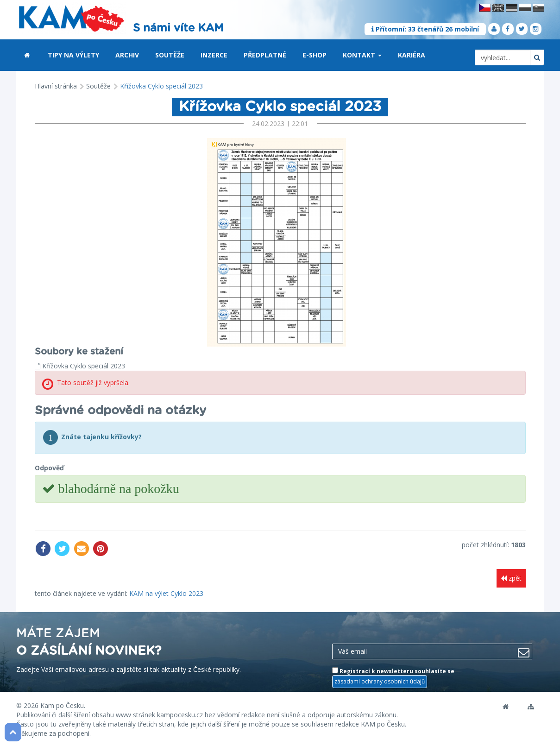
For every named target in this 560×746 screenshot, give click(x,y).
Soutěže (170, 55)
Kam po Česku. (63, 704)
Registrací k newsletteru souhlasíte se (393, 676)
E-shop (315, 55)
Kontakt (362, 55)
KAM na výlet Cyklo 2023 (166, 592)
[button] (380, 56)
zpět (511, 578)
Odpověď (49, 468)
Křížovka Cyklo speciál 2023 (161, 86)
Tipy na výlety (73, 55)
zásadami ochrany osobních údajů (380, 680)
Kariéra (412, 55)
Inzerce (214, 55)
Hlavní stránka (56, 86)
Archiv (127, 55)
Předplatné (265, 55)
